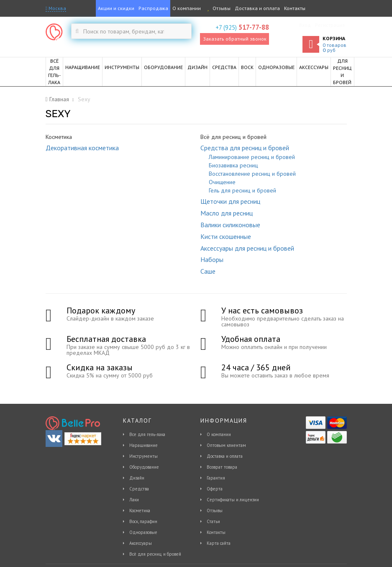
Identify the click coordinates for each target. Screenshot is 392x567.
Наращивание (143, 445)
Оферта (215, 489)
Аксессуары (141, 543)
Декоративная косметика (82, 148)
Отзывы (218, 8)
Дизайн (137, 478)
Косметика (140, 511)
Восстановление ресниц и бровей (252, 174)
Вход (305, 25)
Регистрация (330, 25)
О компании (187, 8)
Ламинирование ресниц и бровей (252, 157)
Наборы (212, 259)
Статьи (213, 521)
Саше (208, 271)
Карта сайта (219, 543)
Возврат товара (222, 467)
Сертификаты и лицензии (233, 500)
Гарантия (216, 478)
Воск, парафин (143, 521)
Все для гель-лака (147, 434)
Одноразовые (143, 532)
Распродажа (153, 8)
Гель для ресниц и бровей (242, 190)
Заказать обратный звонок (235, 39)
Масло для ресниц (227, 213)
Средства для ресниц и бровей (245, 148)
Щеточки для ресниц (230, 201)
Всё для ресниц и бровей (155, 554)
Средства (139, 489)
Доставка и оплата (257, 8)
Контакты (295, 8)
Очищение (222, 182)
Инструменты (143, 456)
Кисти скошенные (226, 236)
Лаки (134, 500)
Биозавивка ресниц (233, 165)
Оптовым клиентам (226, 445)
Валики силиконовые (230, 225)
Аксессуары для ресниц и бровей (247, 248)
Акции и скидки (116, 8)
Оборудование (144, 467)
